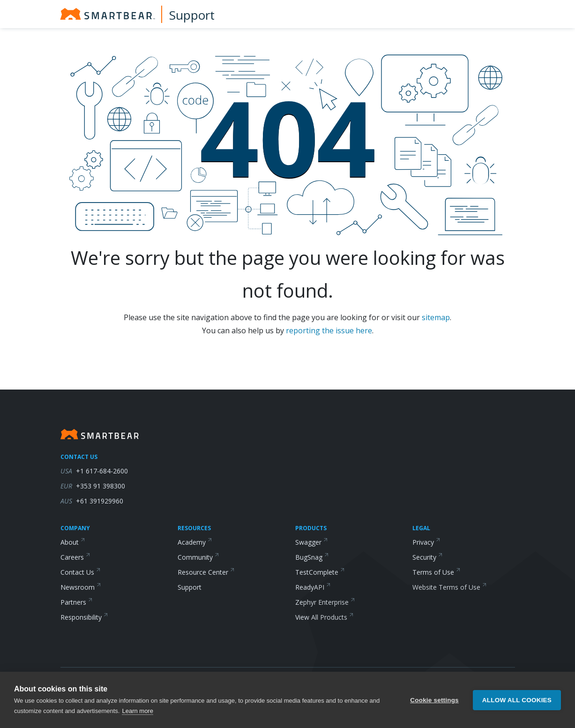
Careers (75, 557)
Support (192, 15)
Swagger (312, 542)
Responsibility (84, 617)
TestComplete (320, 572)
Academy (195, 542)
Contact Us (81, 572)
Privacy (426, 542)
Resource (206, 572)
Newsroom (81, 587)
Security (428, 557)
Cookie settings (434, 700)
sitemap (436, 317)
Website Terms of (450, 587)
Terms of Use (437, 572)
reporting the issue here (329, 330)
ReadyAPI (313, 587)
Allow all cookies (517, 700)
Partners (77, 602)
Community (198, 557)
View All (325, 617)
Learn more (137, 711)
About (73, 542)
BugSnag (312, 557)
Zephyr (325, 602)
